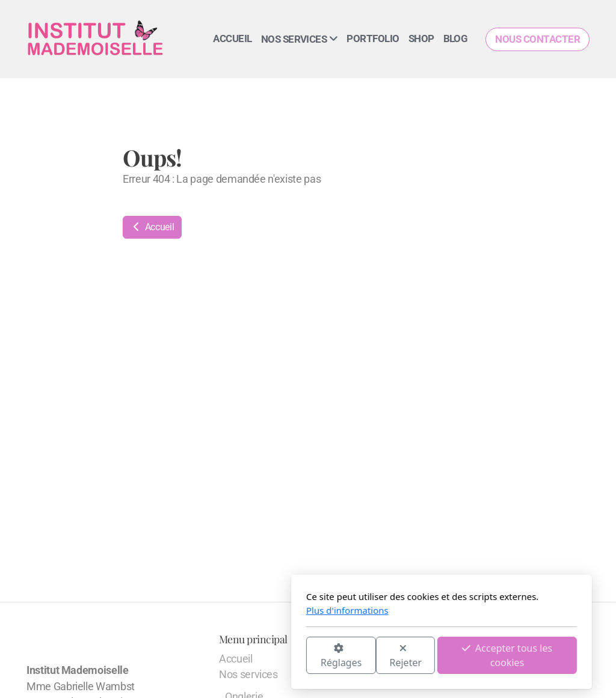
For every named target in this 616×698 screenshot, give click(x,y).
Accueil (152, 227)
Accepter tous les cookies (374, 655)
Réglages (208, 656)
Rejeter (273, 656)
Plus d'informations (214, 610)
